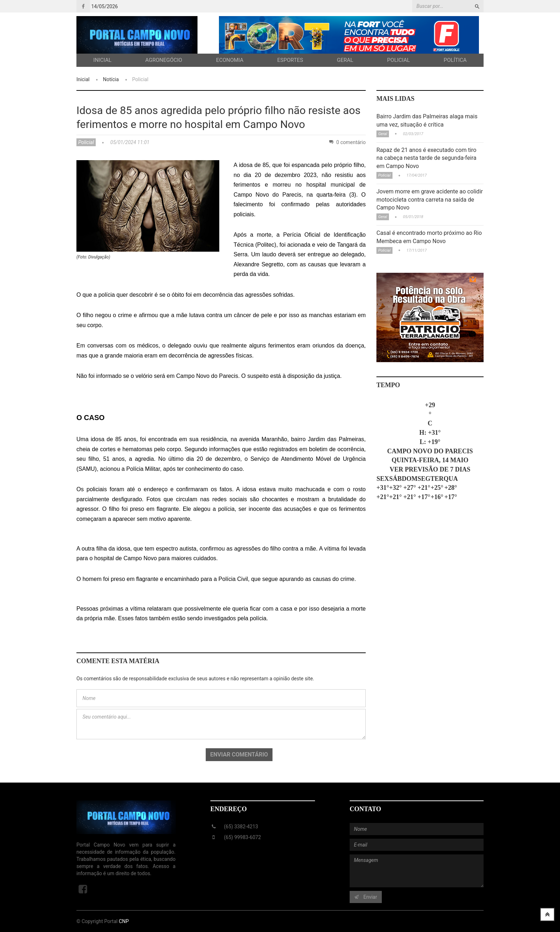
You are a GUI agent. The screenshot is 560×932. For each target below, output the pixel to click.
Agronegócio (164, 60)
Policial (399, 60)
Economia (230, 60)
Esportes (290, 60)
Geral (345, 60)
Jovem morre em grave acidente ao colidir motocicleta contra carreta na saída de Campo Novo (430, 200)
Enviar (366, 897)
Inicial (102, 60)
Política (455, 60)
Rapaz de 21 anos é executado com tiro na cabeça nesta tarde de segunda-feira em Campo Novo (426, 158)
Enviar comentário (239, 755)
